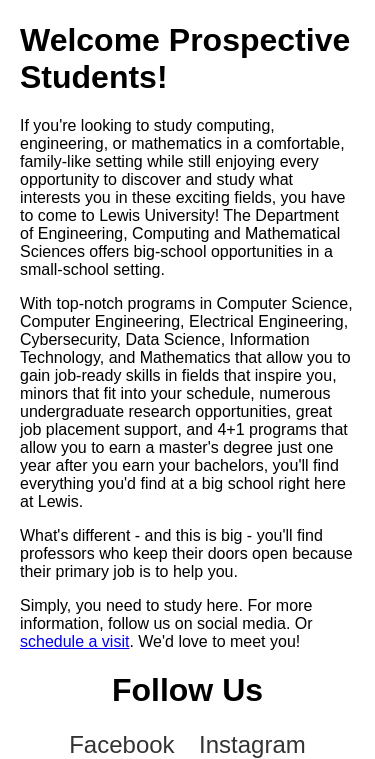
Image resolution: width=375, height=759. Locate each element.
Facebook (121, 744)
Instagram (252, 744)
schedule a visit (74, 641)
